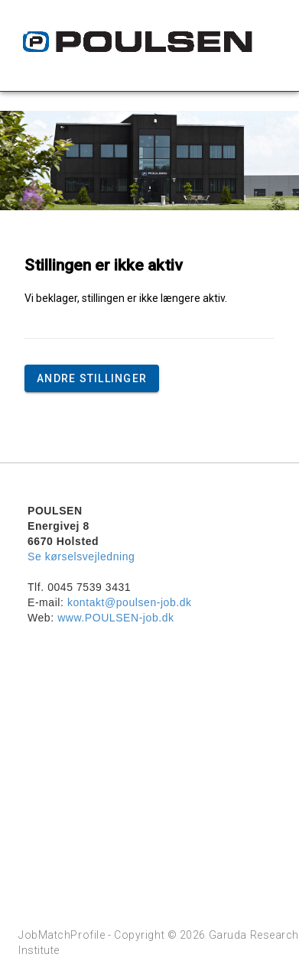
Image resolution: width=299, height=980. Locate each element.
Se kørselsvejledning (81, 557)
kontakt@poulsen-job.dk (130, 602)
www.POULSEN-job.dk (115, 618)
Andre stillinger (92, 378)
